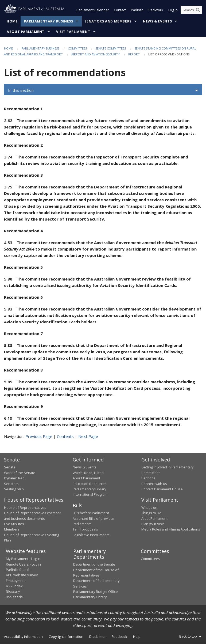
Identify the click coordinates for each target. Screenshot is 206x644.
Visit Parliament (73, 32)
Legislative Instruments (91, 535)
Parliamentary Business (49, 21)
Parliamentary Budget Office (96, 592)
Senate (10, 467)
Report (134, 54)
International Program (90, 495)
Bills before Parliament (91, 513)
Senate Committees (111, 48)
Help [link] (137, 637)
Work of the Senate (20, 473)
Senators (11, 484)
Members (12, 529)
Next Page (88, 436)
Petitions (148, 478)
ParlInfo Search (18, 570)
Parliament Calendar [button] (93, 10)
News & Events (157, 21)
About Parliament (26, 32)
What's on (149, 507)
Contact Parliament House (162, 489)
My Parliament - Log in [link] (23, 559)
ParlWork (156, 10)
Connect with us (154, 484)
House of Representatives (25, 507)
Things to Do (151, 513)
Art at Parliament (154, 518)
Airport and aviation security (96, 54)
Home (12, 21)
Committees (77, 48)
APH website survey (22, 575)
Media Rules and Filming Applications (171, 529)
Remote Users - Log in (23, 564)
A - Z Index (14, 586)
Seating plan (14, 489)
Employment (16, 581)
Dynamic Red (14, 478)
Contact (120, 10)
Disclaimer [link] (98, 637)
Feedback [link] (119, 637)
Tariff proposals (85, 529)
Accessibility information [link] (23, 637)
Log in (173, 10)
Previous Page (39, 436)
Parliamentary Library (89, 489)
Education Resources (90, 484)
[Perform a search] (198, 10)
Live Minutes (14, 524)
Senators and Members (108, 21)
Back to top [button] (191, 636)
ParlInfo (137, 10)
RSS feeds (14, 597)
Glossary (13, 592)
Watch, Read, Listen (88, 473)
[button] (103, 90)
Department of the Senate (94, 565)
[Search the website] (191, 10)
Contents (65, 436)
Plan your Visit (153, 524)
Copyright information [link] (66, 637)
